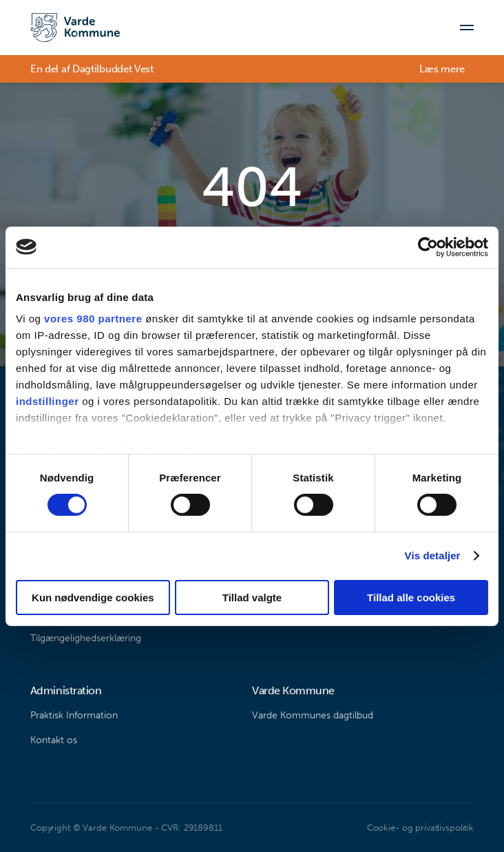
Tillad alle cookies (411, 598)
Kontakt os (54, 740)
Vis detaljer (433, 555)
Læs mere (442, 69)
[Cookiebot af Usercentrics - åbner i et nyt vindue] (428, 247)
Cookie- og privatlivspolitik (420, 828)
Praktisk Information (74, 715)
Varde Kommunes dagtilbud (313, 715)
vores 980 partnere (93, 319)
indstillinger (48, 401)
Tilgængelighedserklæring (86, 638)
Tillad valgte (252, 598)
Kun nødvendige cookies (93, 598)
